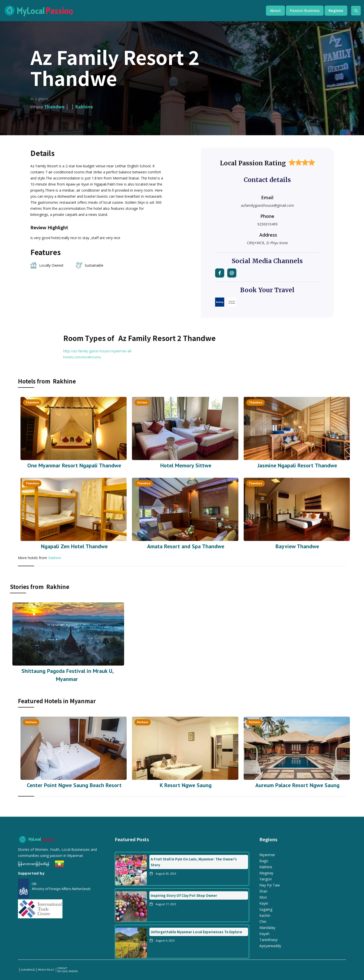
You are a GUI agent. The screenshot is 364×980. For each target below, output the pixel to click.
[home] (130, 11)
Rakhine (55, 558)
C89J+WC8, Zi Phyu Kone (267, 243)
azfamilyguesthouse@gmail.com (267, 205)
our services (28, 970)
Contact (62, 968)
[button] (275, 11)
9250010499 (267, 224)
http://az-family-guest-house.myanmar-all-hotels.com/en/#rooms (98, 354)
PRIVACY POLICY (46, 970)
